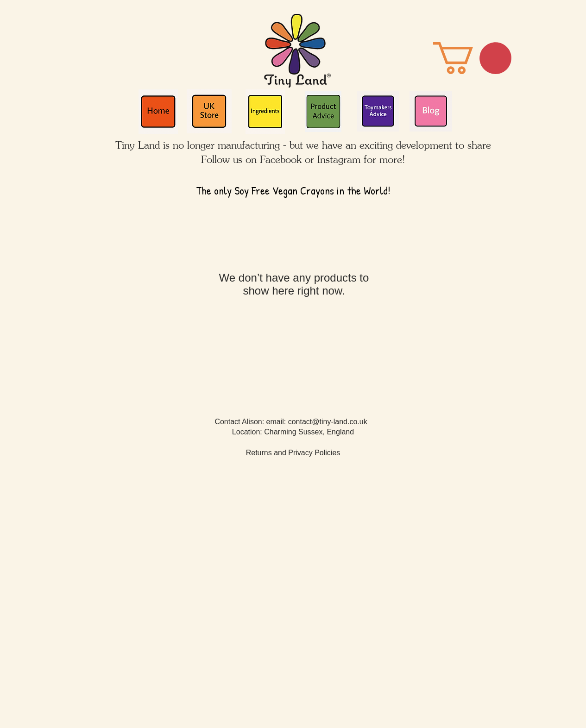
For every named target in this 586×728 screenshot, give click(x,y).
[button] (472, 58)
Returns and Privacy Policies (293, 453)
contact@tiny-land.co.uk (328, 422)
